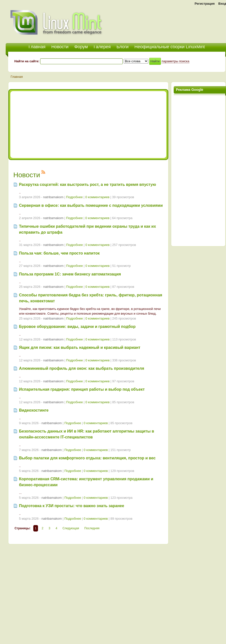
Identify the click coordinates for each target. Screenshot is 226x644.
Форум (81, 47)
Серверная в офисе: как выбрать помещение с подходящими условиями (91, 205)
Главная (17, 77)
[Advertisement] (64, 125)
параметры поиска (175, 61)
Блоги (122, 47)
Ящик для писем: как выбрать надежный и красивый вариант (80, 347)
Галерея (102, 47)
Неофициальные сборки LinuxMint (170, 47)
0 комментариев (97, 197)
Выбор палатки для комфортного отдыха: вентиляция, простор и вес (87, 458)
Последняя (92, 528)
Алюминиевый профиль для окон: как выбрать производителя (82, 368)
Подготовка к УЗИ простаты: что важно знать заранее (72, 506)
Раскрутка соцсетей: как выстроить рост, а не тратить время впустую (87, 185)
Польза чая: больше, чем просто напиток (59, 253)
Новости (60, 47)
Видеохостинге (34, 410)
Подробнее (74, 197)
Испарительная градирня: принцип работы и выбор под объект (82, 389)
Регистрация (205, 4)
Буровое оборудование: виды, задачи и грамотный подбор (77, 327)
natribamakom (53, 197)
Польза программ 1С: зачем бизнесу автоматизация (70, 274)
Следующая (71, 528)
